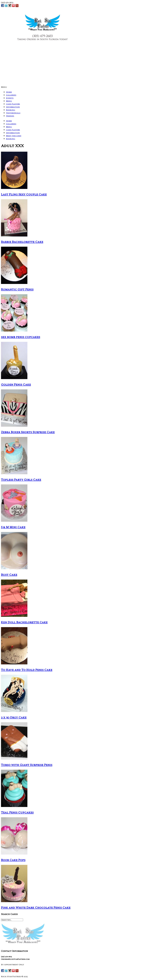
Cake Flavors (13, 104)
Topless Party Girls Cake (21, 480)
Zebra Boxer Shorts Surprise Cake (28, 432)
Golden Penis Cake (16, 385)
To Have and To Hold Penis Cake (27, 670)
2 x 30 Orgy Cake (14, 718)
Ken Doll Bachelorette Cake (24, 622)
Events (10, 98)
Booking (11, 110)
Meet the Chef (14, 136)
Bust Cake (9, 575)
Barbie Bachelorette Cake (22, 242)
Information (13, 107)
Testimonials (13, 113)
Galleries (11, 95)
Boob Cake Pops (13, 860)
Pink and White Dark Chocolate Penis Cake (36, 908)
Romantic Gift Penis (17, 290)
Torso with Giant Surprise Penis (27, 765)
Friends (10, 116)
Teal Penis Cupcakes (17, 813)
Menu (4, 87)
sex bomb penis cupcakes (21, 337)
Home (9, 92)
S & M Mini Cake (13, 527)
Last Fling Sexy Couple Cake (24, 195)
